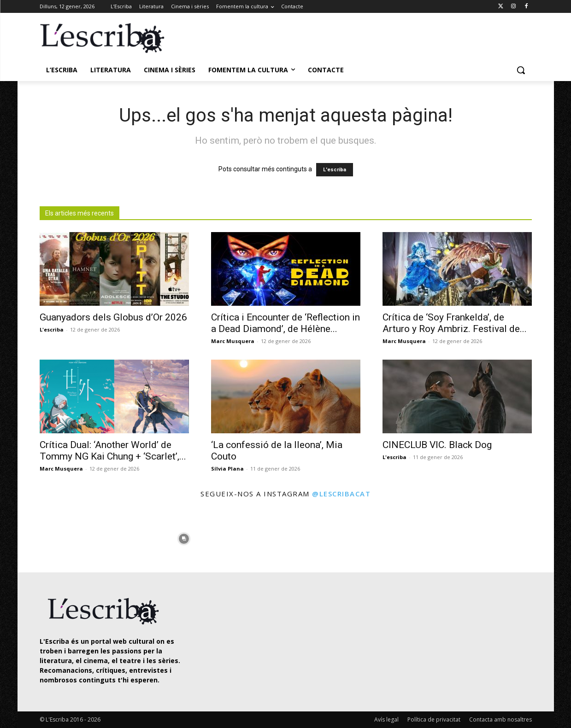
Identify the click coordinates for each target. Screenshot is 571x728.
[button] (521, 70)
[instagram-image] (49, 537)
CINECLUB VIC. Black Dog (437, 445)
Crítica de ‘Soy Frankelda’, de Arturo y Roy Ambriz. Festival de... (455, 323)
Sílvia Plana (227, 469)
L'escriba (335, 170)
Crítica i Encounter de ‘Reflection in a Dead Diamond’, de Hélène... (285, 323)
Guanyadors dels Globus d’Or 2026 (113, 317)
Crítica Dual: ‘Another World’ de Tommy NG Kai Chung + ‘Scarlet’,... (113, 451)
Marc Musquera (233, 341)
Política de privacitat (434, 719)
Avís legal (386, 719)
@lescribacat (341, 494)
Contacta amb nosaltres (500, 719)
